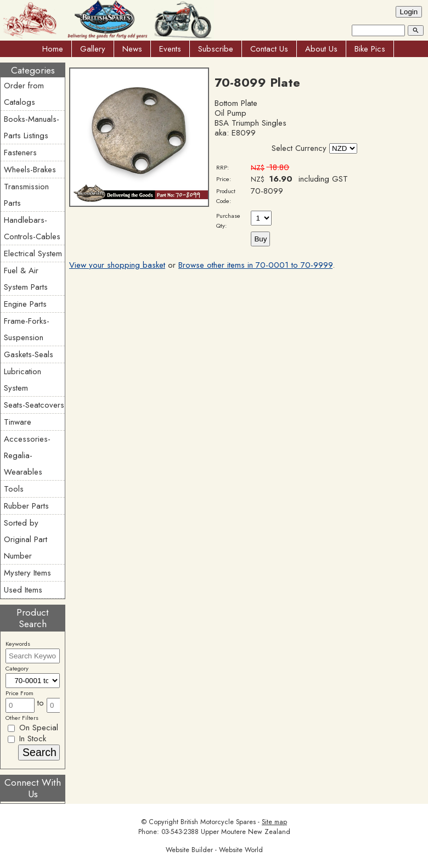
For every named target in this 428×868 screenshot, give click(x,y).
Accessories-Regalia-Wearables (27, 455)
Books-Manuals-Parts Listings (32, 127)
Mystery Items (27, 573)
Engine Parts (25, 304)
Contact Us (269, 49)
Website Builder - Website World (214, 850)
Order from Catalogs (24, 94)
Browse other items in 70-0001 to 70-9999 (255, 265)
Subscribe (216, 49)
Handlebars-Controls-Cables (32, 228)
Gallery (93, 49)
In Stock (27, 739)
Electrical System (33, 253)
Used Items (23, 590)
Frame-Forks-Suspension (27, 329)
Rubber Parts (26, 506)
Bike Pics (370, 49)
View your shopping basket (117, 265)
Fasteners (20, 153)
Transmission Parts (26, 195)
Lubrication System (22, 380)
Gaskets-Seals (29, 354)
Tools (14, 489)
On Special (33, 728)
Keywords (18, 644)
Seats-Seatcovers (34, 405)
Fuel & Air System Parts (26, 279)
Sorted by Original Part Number (26, 539)
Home (53, 49)
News (132, 49)
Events (170, 49)
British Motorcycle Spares (218, 822)
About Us (321, 49)
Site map (274, 822)
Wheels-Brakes (30, 170)
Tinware (18, 422)
